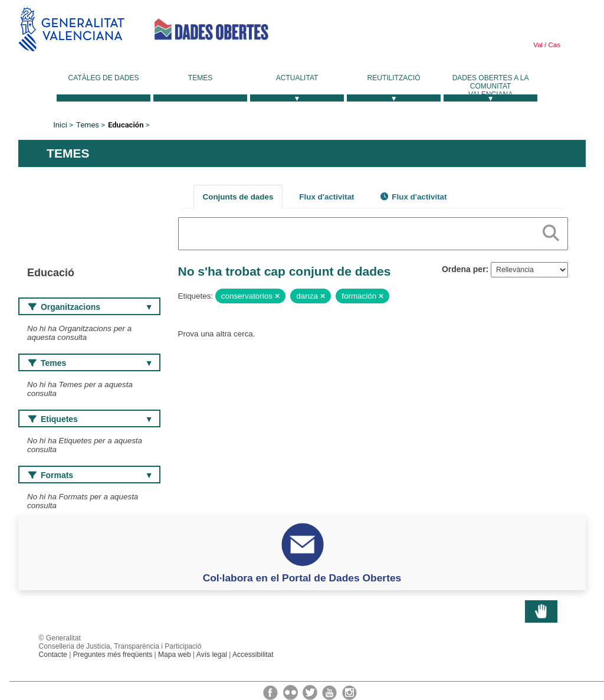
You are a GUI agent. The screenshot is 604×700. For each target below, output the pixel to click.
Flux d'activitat (326, 197)
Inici (60, 125)
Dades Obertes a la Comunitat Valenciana (491, 86)
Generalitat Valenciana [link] (71, 29)
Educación (126, 125)
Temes (200, 78)
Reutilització (394, 78)
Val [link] (538, 45)
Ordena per (464, 269)
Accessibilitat (253, 655)
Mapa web (175, 655)
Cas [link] (553, 45)
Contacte (53, 655)
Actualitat (297, 78)
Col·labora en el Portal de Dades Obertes (302, 578)
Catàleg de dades (104, 78)
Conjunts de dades (238, 197)
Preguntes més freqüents (113, 655)
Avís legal (212, 655)
